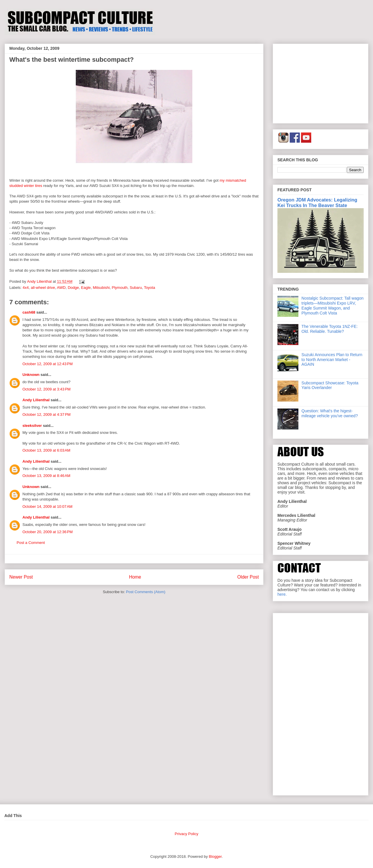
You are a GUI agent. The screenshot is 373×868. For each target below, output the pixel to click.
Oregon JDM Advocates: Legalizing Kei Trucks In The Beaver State (317, 203)
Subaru (136, 288)
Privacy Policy (187, 834)
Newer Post (21, 577)
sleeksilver (32, 426)
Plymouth (120, 288)
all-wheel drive (43, 288)
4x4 (26, 288)
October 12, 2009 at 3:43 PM (46, 389)
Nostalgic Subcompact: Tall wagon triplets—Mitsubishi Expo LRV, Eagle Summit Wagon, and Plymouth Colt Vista (333, 305)
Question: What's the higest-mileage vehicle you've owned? (330, 413)
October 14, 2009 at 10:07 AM (47, 507)
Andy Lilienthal (36, 400)
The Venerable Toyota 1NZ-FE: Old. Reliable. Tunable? (330, 329)
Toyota (149, 288)
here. (282, 594)
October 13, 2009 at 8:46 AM (46, 476)
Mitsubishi (101, 288)
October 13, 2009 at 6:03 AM (46, 450)
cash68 (29, 312)
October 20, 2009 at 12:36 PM (47, 532)
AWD (61, 288)
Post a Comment (31, 543)
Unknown (31, 375)
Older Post (248, 577)
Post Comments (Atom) (146, 592)
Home (135, 577)
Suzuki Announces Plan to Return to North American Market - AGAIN (332, 360)
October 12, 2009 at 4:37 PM (46, 414)
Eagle (86, 288)
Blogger (215, 856)
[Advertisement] (321, 82)
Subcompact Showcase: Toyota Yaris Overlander (330, 385)
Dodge (73, 288)
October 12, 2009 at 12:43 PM (47, 364)
